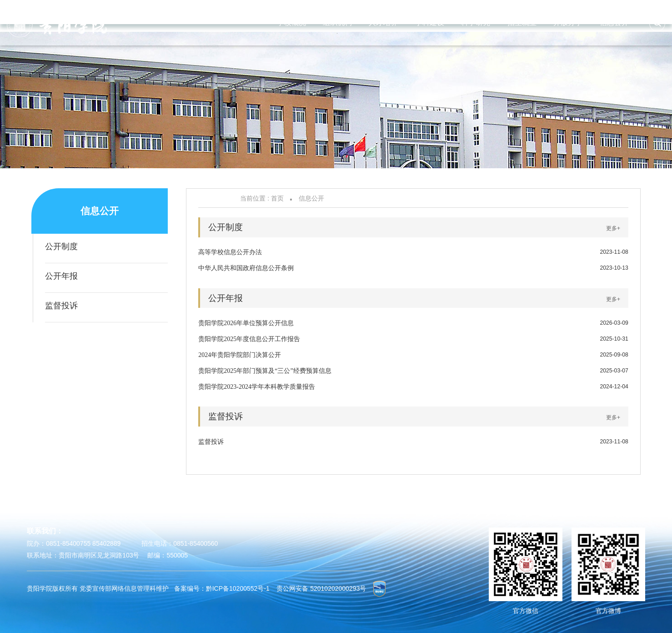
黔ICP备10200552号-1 (238, 588)
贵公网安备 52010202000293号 (321, 588)
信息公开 (311, 198)
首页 (277, 198)
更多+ (613, 228)
